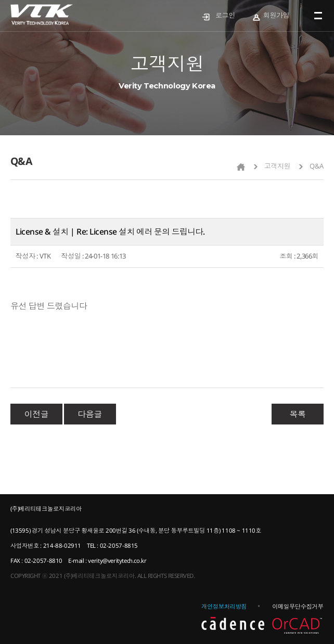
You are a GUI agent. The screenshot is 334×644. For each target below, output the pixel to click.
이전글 (37, 414)
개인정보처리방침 (224, 606)
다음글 (90, 414)
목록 (297, 414)
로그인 (225, 15)
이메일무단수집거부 (298, 606)
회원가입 (276, 15)
